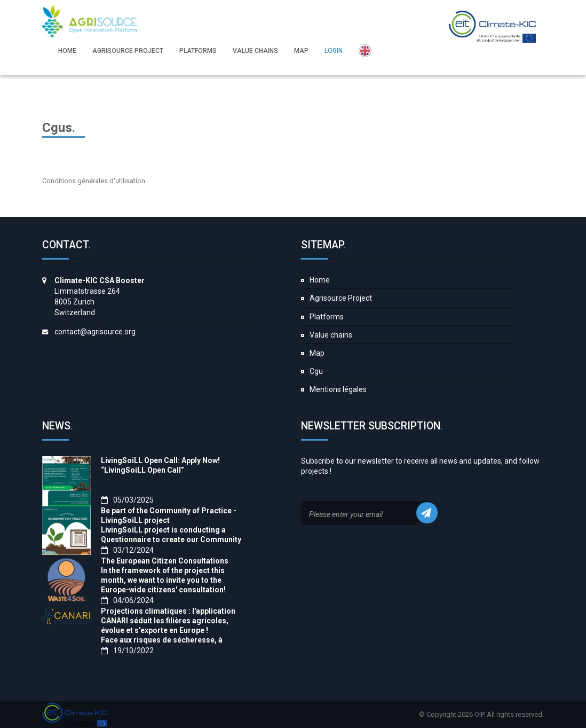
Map (317, 353)
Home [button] (67, 51)
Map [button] (301, 51)
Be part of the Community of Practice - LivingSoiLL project (169, 515)
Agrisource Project (341, 298)
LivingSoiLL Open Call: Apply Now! (160, 460)
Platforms (327, 317)
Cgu (316, 371)
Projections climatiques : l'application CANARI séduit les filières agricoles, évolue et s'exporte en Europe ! (168, 621)
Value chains (331, 335)
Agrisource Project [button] (128, 51)
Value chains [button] (255, 51)
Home (320, 280)
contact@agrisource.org (95, 332)
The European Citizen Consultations (165, 561)
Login (334, 51)
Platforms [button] (198, 51)
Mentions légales (338, 389)
